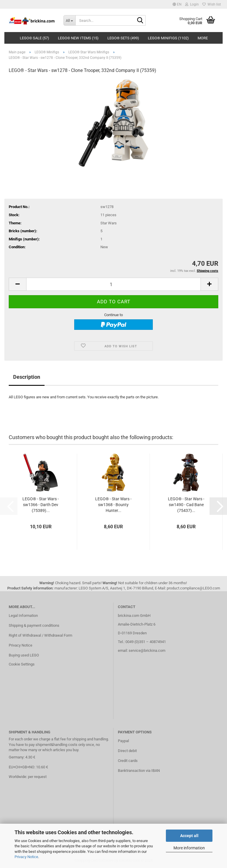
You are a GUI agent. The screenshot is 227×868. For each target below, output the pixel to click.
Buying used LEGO (24, 655)
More (203, 38)
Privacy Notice (26, 857)
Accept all (189, 836)
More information (189, 848)
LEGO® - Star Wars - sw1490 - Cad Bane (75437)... (186, 505)
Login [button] (192, 4)
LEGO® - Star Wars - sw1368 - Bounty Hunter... (113, 505)
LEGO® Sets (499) (123, 38)
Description (27, 377)
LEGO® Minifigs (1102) (168, 38)
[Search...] (70, 20)
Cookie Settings (22, 664)
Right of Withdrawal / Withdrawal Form (40, 635)
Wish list (212, 4)
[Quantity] (114, 284)
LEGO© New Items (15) (78, 38)
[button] (177, 4)
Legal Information (23, 616)
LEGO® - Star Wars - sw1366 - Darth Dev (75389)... (41, 505)
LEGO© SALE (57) (34, 38)
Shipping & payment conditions (34, 625)
